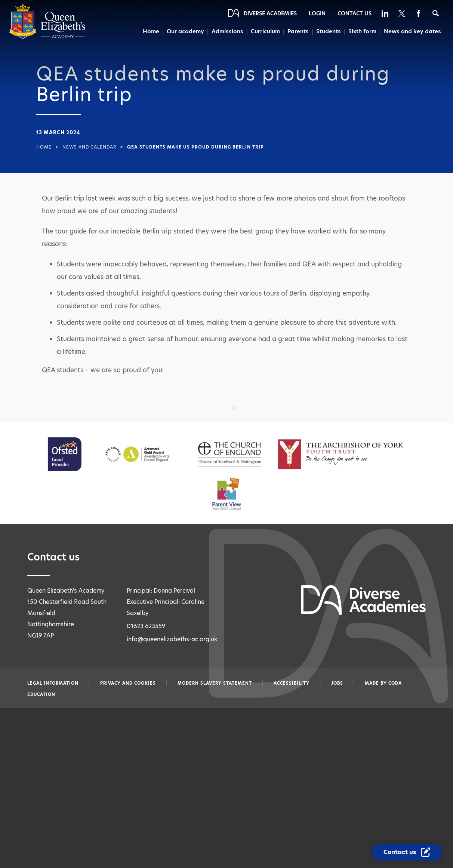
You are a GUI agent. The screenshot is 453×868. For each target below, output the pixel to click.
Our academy (183, 31)
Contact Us (355, 13)
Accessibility (292, 683)
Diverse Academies (270, 13)
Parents (297, 31)
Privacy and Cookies (128, 683)
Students (328, 31)
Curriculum (264, 31)
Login (317, 13)
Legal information (53, 683)
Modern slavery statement (215, 683)
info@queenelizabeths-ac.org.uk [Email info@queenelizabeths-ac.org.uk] (172, 639)
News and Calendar (89, 147)
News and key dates (413, 31)
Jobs (337, 683)
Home (148, 31)
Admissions (225, 31)
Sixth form (362, 31)
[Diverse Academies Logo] (47, 37)
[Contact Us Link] (407, 852)
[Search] (436, 13)
